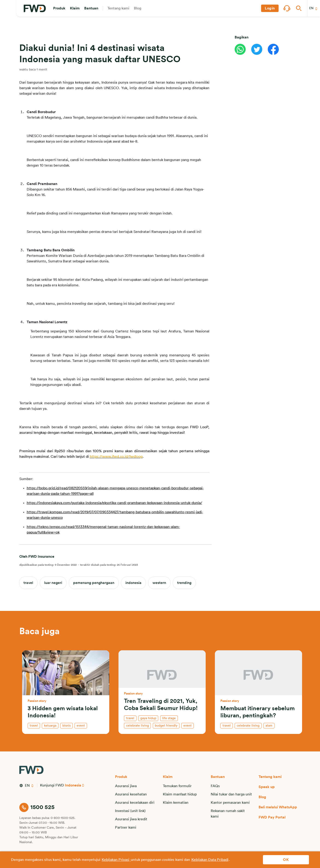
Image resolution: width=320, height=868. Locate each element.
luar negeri (53, 583)
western (159, 583)
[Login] (270, 8)
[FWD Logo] (35, 8)
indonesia (133, 583)
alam (269, 726)
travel (28, 583)
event (81, 726)
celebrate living (137, 726)
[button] (59, 8)
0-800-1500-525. (63, 818)
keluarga (50, 726)
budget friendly (166, 726)
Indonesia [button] (73, 785)
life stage (169, 718)
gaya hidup (148, 718)
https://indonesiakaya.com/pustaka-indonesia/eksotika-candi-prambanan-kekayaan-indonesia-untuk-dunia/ (114, 503)
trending (184, 583)
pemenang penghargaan (94, 583)
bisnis (66, 726)
